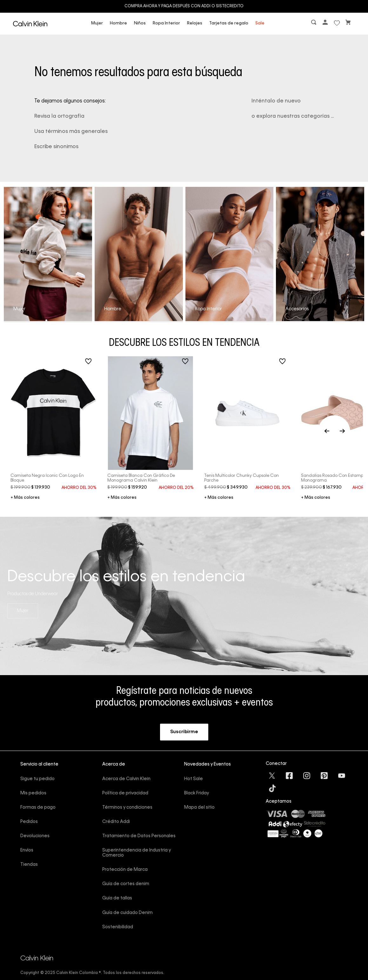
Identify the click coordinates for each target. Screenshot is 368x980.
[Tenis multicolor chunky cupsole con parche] (247, 424)
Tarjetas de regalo (229, 23)
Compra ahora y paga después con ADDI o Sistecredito (184, 6)
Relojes (195, 23)
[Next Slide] (342, 424)
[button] (314, 24)
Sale (260, 23)
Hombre (118, 23)
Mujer (97, 23)
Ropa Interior (166, 23)
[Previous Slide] (334, 424)
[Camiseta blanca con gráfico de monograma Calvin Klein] (151, 424)
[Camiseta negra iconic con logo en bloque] (54, 424)
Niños (140, 23)
